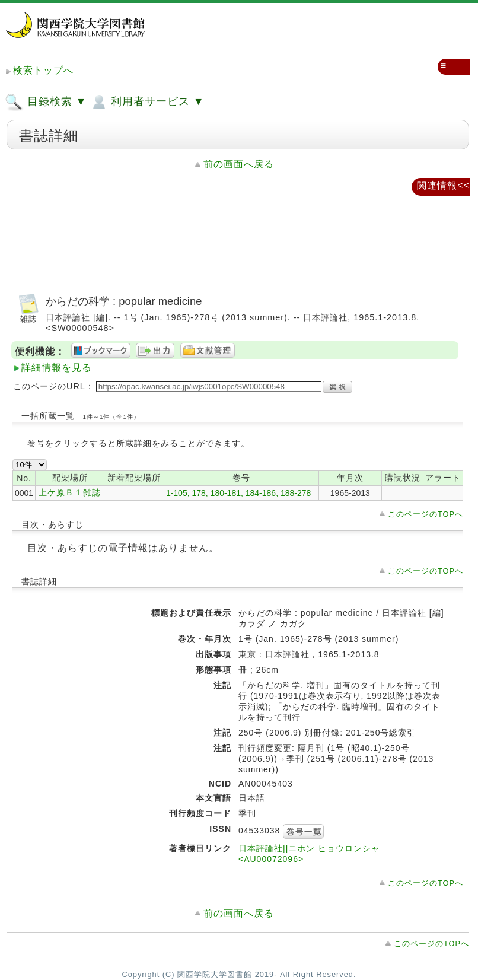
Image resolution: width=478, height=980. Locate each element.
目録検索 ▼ (46, 102)
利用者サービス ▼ (147, 102)
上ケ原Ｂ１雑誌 (70, 492)
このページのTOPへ (426, 514)
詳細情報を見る (57, 367)
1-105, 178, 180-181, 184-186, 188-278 (238, 493)
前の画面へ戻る (239, 164)
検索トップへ (43, 70)
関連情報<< (443, 185)
